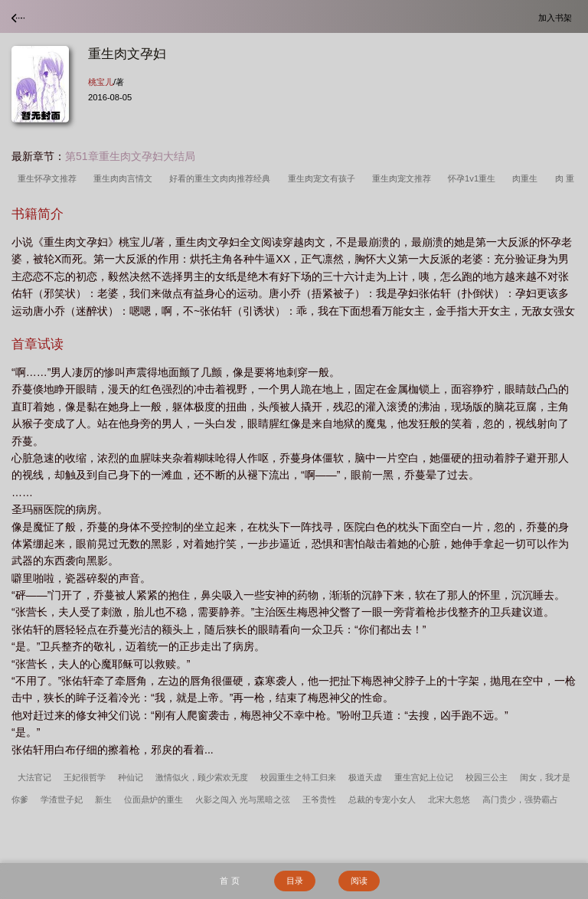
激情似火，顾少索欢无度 (202, 777)
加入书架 (557, 17)
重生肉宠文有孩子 (324, 178)
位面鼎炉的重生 (154, 799)
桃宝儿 (101, 82)
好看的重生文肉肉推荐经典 (222, 178)
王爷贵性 (319, 799)
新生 (103, 799)
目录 (295, 881)
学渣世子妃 (62, 799)
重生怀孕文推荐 (49, 178)
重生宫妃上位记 (424, 777)
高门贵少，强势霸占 (520, 799)
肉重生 (527, 178)
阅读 (359, 881)
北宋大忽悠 (449, 799)
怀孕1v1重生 (474, 178)
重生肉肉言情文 (125, 178)
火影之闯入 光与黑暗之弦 (243, 799)
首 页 (229, 881)
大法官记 (34, 777)
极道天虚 (365, 777)
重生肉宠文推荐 (404, 178)
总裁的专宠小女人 (382, 799)
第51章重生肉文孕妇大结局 (130, 156)
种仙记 (131, 777)
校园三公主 (487, 777)
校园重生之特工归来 (298, 777)
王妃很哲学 (85, 777)
